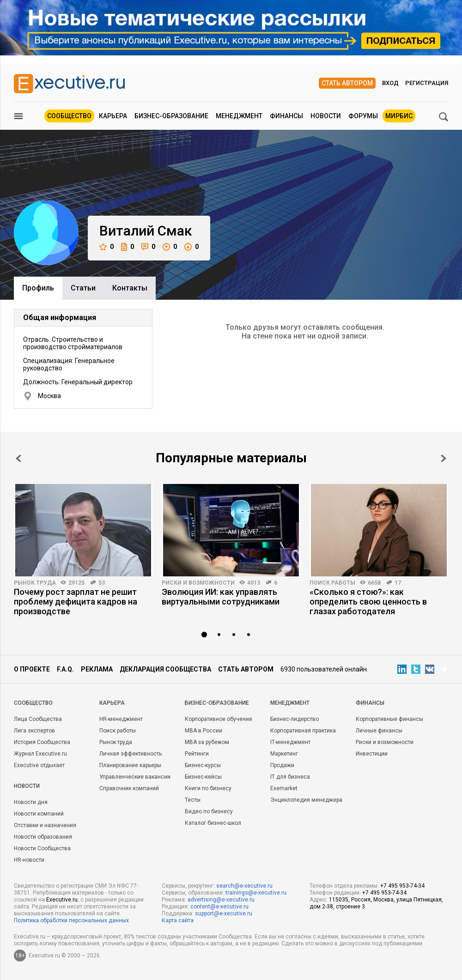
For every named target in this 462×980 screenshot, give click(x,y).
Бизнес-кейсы (203, 777)
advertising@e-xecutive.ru (221, 900)
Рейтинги (197, 754)
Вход (390, 83)
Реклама (97, 669)
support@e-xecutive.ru (224, 913)
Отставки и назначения (45, 825)
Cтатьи (83, 288)
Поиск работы (332, 583)
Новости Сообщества (42, 848)
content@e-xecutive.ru (219, 907)
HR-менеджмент (121, 719)
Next (444, 458)
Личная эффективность (131, 754)
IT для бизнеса (290, 777)
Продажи (282, 765)
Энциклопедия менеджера (306, 800)
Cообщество (33, 703)
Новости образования (43, 837)
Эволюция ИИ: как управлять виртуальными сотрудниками (221, 597)
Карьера (113, 116)
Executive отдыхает (39, 765)
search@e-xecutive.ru (244, 886)
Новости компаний (39, 814)
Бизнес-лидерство (295, 719)
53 (102, 583)
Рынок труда (35, 583)
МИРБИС (399, 116)
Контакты (130, 288)
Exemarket (284, 788)
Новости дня (31, 802)
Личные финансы (379, 731)
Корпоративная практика (303, 731)
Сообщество (69, 116)
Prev (18, 458)
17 (398, 583)
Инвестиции (372, 754)
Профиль (38, 288)
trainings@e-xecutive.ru (256, 893)
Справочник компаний (129, 788)
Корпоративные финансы (389, 719)
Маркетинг (284, 754)
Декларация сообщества (165, 669)
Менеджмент (239, 116)
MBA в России (204, 731)
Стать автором (347, 83)
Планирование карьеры (130, 765)
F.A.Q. (65, 669)
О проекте (32, 669)
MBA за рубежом (207, 742)
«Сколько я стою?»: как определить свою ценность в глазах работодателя (368, 602)
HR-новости (29, 860)
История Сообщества (42, 742)
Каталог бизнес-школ (213, 823)
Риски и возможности (198, 583)
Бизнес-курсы (203, 765)
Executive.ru (62, 900)
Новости (326, 116)
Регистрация (427, 83)
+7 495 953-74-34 (402, 886)
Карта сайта (178, 920)
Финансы (286, 116)
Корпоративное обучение (219, 719)
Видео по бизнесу (209, 811)
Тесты (193, 800)
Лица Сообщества (38, 719)
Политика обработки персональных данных (71, 920)
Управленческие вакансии (135, 777)
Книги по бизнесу (208, 788)
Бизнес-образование (171, 116)
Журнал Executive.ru (40, 754)
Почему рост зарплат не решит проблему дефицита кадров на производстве (76, 602)
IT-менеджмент (290, 742)
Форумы (363, 116)
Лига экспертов (34, 731)
